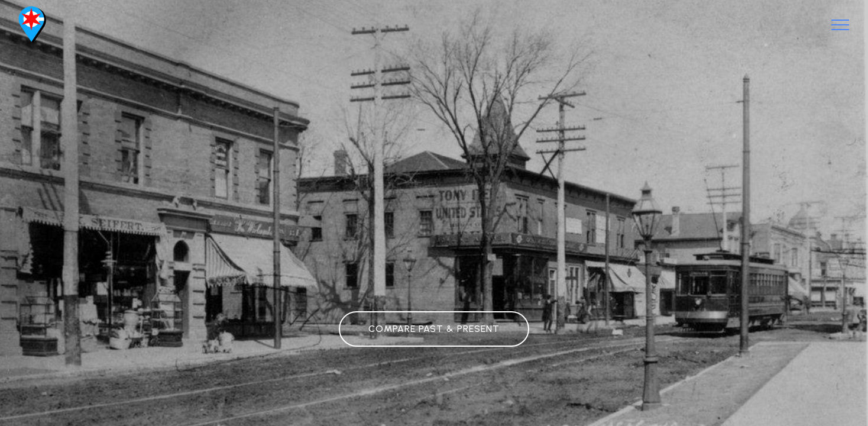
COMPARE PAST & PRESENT (434, 329)
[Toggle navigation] (841, 25)
